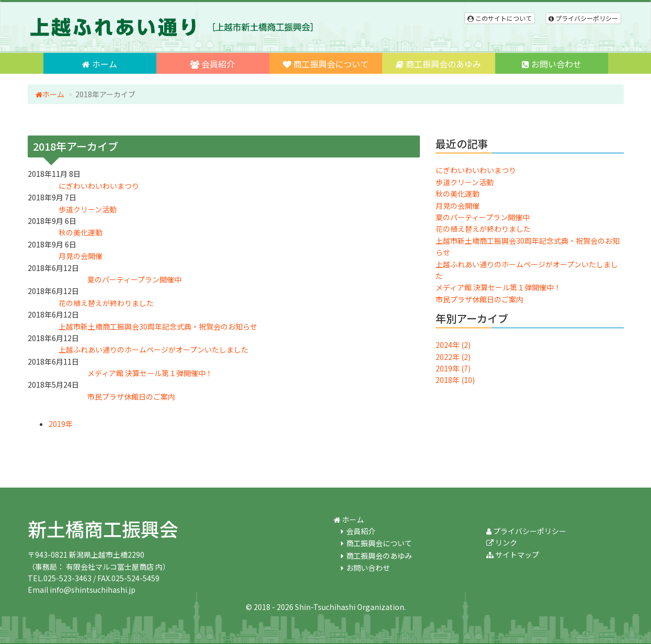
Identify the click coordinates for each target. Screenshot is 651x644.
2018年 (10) (455, 380)
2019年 (61, 424)
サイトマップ (513, 555)
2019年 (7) (453, 368)
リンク (502, 543)
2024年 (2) (453, 345)
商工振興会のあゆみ (438, 64)
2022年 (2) (453, 357)
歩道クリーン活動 (465, 182)
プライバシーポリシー (583, 18)
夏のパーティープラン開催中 (483, 217)
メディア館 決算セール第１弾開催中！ (498, 287)
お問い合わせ (552, 64)
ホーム (100, 64)
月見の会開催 (458, 206)
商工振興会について (326, 64)
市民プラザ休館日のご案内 (479, 299)
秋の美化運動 (458, 194)
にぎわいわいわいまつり (476, 170)
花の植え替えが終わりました (483, 229)
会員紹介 (213, 64)
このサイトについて (500, 18)
